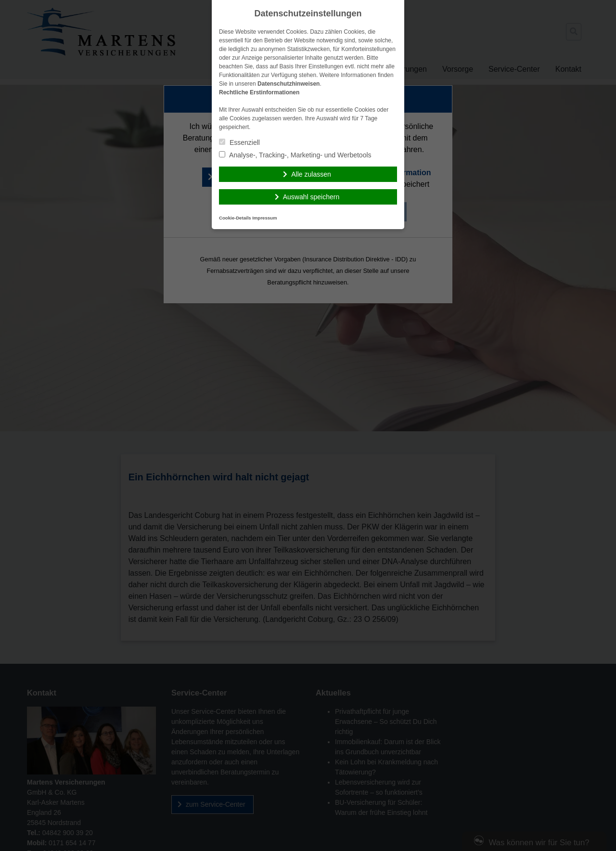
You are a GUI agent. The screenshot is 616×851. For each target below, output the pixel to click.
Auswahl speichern (311, 197)
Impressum (264, 218)
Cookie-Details (235, 218)
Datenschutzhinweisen (289, 84)
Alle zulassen (311, 174)
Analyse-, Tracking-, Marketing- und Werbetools (295, 155)
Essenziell (239, 142)
